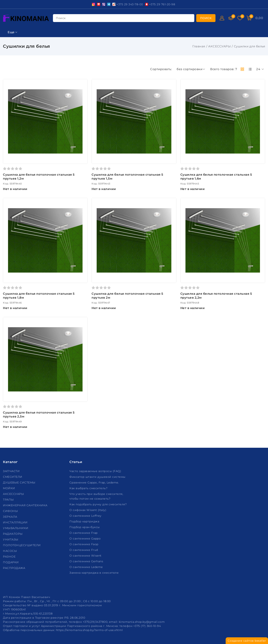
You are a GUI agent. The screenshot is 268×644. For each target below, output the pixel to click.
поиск (61, 18)
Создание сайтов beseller (247, 641)
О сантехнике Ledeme (86, 567)
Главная (199, 46)
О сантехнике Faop (84, 544)
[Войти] (222, 18)
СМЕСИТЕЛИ (13, 477)
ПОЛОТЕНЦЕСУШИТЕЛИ (22, 545)
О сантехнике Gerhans (87, 561)
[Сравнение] (231, 18)
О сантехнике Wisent (86, 556)
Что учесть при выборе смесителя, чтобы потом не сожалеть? (96, 496)
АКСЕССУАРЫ (219, 46)
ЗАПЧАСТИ (12, 471)
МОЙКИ (9, 488)
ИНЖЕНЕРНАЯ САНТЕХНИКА (26, 505)
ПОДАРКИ (11, 562)
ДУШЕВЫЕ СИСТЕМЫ (20, 483)
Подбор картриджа (85, 521)
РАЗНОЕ (10, 557)
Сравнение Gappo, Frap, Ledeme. (95, 483)
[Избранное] (240, 18)
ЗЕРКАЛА (10, 517)
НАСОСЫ (10, 551)
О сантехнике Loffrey (86, 516)
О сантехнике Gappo (85, 539)
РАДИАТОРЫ (13, 534)
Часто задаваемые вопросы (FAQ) (96, 471)
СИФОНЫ (11, 511)
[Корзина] (249, 18)
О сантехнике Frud (84, 550)
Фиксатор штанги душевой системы (98, 477)
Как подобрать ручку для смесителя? (99, 504)
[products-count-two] (242, 69)
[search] (206, 18)
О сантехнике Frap (84, 533)
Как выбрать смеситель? (89, 488)
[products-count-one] (250, 69)
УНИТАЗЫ (11, 539)
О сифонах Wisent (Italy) (88, 510)
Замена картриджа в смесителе (94, 573)
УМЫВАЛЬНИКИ (16, 528)
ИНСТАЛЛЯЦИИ (16, 522)
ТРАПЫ (9, 500)
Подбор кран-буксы (85, 527)
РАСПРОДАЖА (15, 568)
